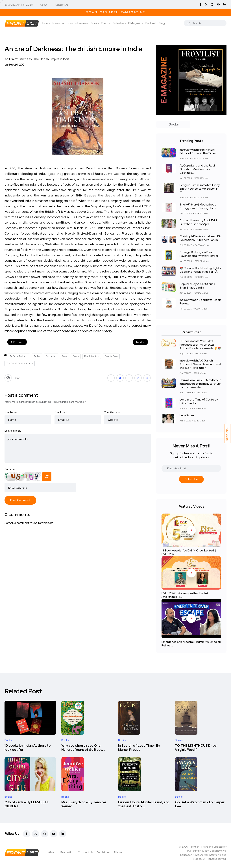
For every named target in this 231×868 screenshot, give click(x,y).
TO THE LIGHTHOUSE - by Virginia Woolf (196, 748)
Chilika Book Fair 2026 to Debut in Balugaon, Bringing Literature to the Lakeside (200, 384)
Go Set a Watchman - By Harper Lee (200, 804)
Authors (67, 23)
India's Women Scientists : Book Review (200, 302)
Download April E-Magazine (115, 12)
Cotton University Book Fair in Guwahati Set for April (199, 222)
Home (46, 23)
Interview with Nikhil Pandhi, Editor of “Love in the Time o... (199, 151)
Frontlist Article (92, 356)
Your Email (61, 412)
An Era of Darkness (19, 356)
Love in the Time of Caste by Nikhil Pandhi (199, 401)
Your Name (11, 412)
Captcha (10, 469)
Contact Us (62, 5)
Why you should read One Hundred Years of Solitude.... (83, 748)
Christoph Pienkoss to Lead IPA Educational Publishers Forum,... (200, 238)
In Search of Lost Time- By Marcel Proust (139, 748)
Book (65, 356)
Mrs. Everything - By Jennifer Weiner (84, 804)
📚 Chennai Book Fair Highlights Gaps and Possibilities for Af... (200, 270)
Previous (17, 342)
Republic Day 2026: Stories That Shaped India (197, 286)
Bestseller (51, 356)
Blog (162, 23)
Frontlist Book (111, 356)
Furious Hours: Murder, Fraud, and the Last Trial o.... (144, 804)
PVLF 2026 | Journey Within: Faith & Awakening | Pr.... (185, 595)
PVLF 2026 (227, 434)
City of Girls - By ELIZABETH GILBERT (27, 804)
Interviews (82, 23)
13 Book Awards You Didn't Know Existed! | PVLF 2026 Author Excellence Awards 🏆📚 (200, 345)
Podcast (151, 23)
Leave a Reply (13, 431)
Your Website (112, 412)
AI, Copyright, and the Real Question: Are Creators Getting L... (197, 169)
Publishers (119, 23)
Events (106, 23)
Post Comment (20, 500)
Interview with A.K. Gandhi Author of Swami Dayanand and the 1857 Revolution (200, 364)
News (56, 23)
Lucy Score (187, 415)
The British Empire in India (20, 363)
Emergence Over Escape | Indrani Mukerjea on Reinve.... (191, 644)
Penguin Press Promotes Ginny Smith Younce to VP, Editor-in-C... (200, 189)
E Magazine (136, 23)
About (44, 5)
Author (37, 356)
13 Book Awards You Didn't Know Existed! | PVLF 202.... (189, 552)
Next (140, 342)
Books (95, 23)
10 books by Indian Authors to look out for (28, 748)
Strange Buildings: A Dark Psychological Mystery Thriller (199, 254)
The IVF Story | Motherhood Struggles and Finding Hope (198, 206)
